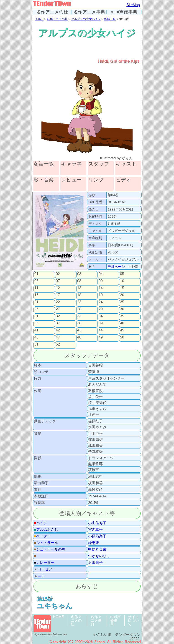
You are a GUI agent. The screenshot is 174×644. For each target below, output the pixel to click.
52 (58, 344)
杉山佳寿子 (97, 523)
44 (101, 330)
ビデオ (124, 180)
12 (58, 288)
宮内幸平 (95, 530)
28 (79, 309)
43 (79, 330)
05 (122, 274)
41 (36, 330)
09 (101, 281)
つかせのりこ (99, 556)
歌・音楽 (44, 180)
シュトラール (46, 543)
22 (58, 302)
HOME (39, 19)
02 (58, 274)
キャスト (126, 164)
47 (58, 337)
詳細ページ (116, 267)
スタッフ (99, 164)
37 (58, 323)
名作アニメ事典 (89, 12)
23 (79, 302)
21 (36, 302)
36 (36, 323)
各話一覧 (110, 19)
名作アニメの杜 (52, 12)
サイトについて (133, 620)
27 (58, 309)
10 (122, 281)
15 (122, 288)
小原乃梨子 (97, 536)
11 (36, 288)
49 (101, 337)
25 (122, 302)
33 (79, 316)
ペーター (42, 536)
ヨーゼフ (43, 569)
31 (36, 316)
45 (122, 330)
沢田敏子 (95, 563)
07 (58, 281)
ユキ (39, 576)
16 (36, 295)
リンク (96, 180)
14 (101, 288)
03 (79, 274)
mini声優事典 (124, 12)
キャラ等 (71, 164)
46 (36, 337)
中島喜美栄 (97, 549)
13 (79, 288)
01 (36, 274)
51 (36, 344)
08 (79, 281)
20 (122, 295)
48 (79, 337)
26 (36, 309)
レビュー (71, 180)
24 (101, 302)
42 (58, 330)
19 (101, 295)
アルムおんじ (46, 530)
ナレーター (44, 563)
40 (122, 323)
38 (79, 323)
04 (101, 274)
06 (36, 281)
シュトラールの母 (50, 549)
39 (101, 323)
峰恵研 (94, 543)
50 (122, 337)
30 (122, 309)
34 (101, 316)
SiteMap (133, 5)
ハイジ (41, 523)
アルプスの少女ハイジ (86, 19)
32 (58, 316)
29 (101, 309)
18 (79, 295)
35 (122, 316)
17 (58, 295)
